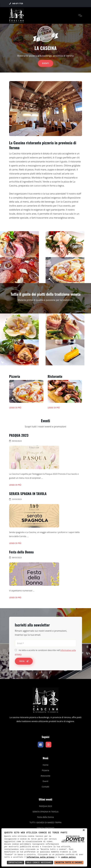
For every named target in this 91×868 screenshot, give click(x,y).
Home (46, 765)
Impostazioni (15, 862)
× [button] (84, 830)
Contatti (45, 787)
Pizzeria (15, 376)
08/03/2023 (17, 558)
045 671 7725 (16, 4)
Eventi (46, 63)
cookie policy (68, 857)
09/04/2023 (17, 441)
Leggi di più (15, 408)
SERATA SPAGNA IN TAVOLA (28, 493)
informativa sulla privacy (40, 857)
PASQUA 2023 (19, 435)
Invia (24, 661)
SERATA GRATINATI (45, 828)
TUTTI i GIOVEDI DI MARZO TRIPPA (45, 822)
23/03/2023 (17, 499)
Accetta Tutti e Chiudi (69, 862)
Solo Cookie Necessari (39, 862)
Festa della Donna (21, 552)
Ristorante (55, 376)
